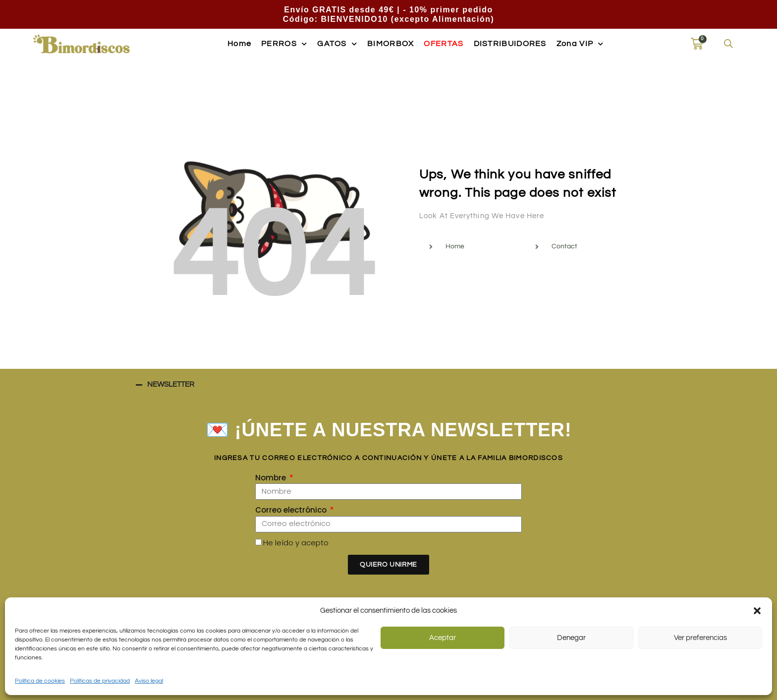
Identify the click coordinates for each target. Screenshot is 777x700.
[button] (757, 611)
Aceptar (443, 638)
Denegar (571, 638)
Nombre (272, 478)
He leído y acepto (346, 543)
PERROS (284, 44)
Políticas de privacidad (100, 681)
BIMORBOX (390, 44)
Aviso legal (149, 681)
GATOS (337, 44)
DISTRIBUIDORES (510, 44)
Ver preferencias (700, 638)
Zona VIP (580, 44)
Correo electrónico (292, 510)
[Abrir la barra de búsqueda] (728, 44)
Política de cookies (40, 681)
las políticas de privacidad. (379, 543)
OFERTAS (444, 44)
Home (239, 44)
